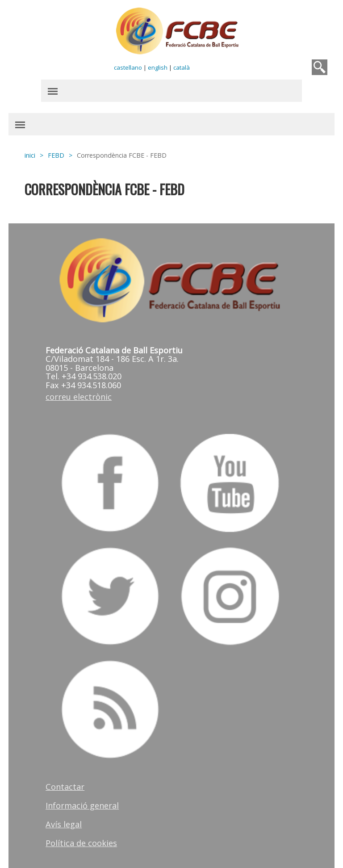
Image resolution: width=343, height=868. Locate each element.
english (158, 67)
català (182, 67)
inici (30, 155)
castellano (128, 67)
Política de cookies (81, 843)
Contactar (65, 787)
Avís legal (64, 824)
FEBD (56, 155)
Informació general (82, 805)
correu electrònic (79, 397)
